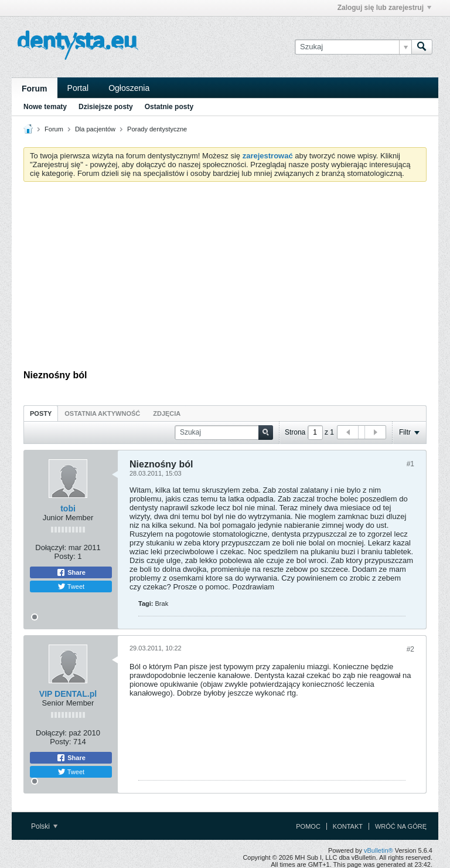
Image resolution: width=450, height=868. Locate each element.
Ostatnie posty (169, 107)
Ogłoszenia (129, 88)
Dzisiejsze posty (106, 107)
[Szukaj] (353, 47)
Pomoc (308, 826)
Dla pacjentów (95, 129)
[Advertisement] (225, 279)
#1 (410, 464)
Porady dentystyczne (157, 129)
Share (71, 572)
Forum (35, 89)
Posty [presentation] (41, 413)
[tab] (41, 413)
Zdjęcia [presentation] (167, 413)
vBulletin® (379, 850)
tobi (68, 508)
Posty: (65, 556)
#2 (410, 649)
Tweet (71, 586)
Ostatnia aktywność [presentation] (102, 413)
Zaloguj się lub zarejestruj (384, 8)
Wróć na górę (401, 826)
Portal (78, 88)
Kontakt (348, 826)
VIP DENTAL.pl (68, 694)
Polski (44, 826)
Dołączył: (51, 547)
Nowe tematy (45, 107)
